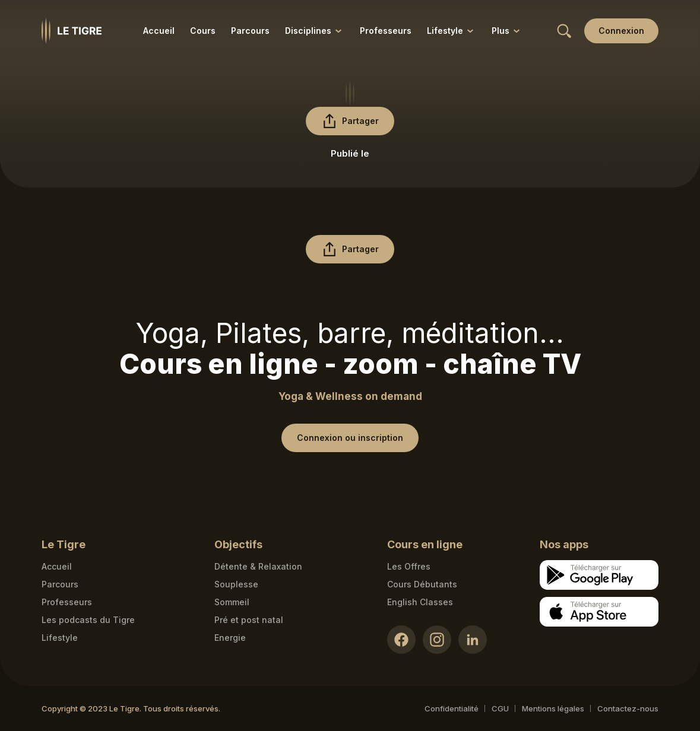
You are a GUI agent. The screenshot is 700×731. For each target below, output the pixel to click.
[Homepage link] (72, 31)
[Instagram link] (437, 640)
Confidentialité (452, 708)
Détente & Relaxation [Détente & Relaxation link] (258, 566)
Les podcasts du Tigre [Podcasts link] (88, 620)
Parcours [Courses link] (60, 584)
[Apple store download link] (599, 612)
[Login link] (621, 31)
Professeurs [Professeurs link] (386, 31)
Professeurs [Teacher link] (67, 602)
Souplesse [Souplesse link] (236, 584)
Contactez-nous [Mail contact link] (628, 708)
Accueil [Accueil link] (159, 31)
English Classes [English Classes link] (420, 602)
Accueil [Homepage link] (57, 566)
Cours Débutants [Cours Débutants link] (422, 584)
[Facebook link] (401, 640)
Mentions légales (553, 708)
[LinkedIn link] (473, 640)
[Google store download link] (599, 575)
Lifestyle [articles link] (60, 638)
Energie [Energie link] (230, 638)
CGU (500, 708)
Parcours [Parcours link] (250, 31)
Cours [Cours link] (203, 31)
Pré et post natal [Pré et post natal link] (249, 620)
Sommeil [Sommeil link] (232, 602)
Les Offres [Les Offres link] (409, 566)
